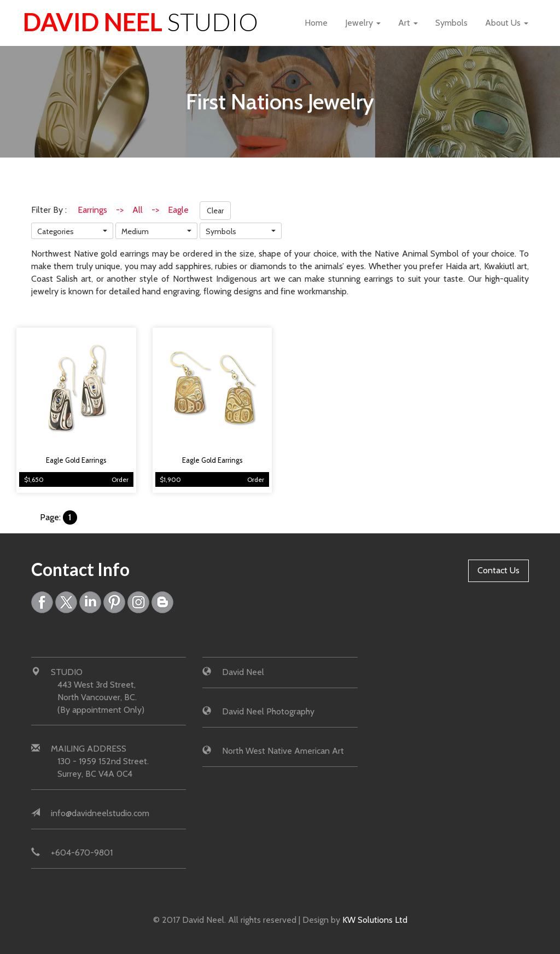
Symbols (451, 23)
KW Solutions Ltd (375, 920)
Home (316, 23)
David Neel (141, 22)
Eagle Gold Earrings (76, 460)
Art (408, 23)
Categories (56, 231)
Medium (135, 231)
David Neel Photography (268, 711)
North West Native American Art (283, 751)
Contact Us (498, 570)
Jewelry (363, 23)
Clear (215, 211)
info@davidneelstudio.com (100, 813)
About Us (507, 23)
